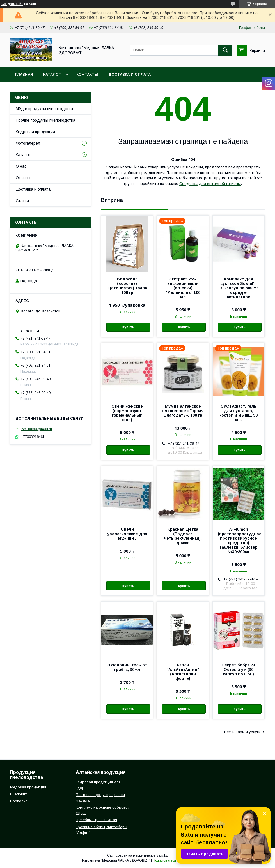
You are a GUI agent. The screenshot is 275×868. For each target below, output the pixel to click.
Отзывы (23, 178)
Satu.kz (162, 855)
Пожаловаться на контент (173, 860)
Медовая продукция (28, 787)
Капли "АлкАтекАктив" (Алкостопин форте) (183, 672)
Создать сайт (12, 4)
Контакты (87, 74)
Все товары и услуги (242, 732)
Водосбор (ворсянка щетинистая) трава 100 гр (127, 286)
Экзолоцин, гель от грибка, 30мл (127, 667)
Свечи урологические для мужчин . (127, 534)
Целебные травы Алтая (96, 820)
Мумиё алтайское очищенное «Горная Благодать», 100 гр (183, 411)
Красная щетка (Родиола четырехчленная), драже (183, 536)
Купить (128, 327)
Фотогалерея (28, 143)
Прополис (19, 801)
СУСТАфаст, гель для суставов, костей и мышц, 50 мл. (239, 413)
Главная (24, 74)
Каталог (52, 74)
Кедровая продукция (35, 132)
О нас (21, 166)
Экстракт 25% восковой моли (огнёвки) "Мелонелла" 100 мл (183, 288)
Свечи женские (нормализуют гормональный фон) (127, 413)
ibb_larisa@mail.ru (36, 429)
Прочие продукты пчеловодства (45, 120)
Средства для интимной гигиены (210, 184)
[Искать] (225, 50)
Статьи (22, 201)
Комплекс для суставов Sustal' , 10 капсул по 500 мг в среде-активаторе (239, 288)
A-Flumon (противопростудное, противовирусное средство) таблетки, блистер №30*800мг (239, 541)
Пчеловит (18, 794)
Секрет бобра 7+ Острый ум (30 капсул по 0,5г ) (239, 670)
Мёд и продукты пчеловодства (44, 109)
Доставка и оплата (130, 74)
